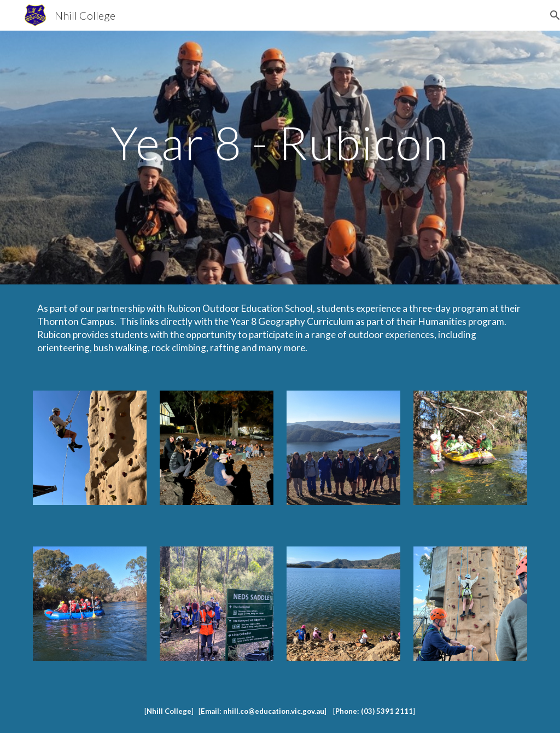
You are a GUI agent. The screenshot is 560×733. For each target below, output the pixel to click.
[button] (547, 15)
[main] (280, 157)
